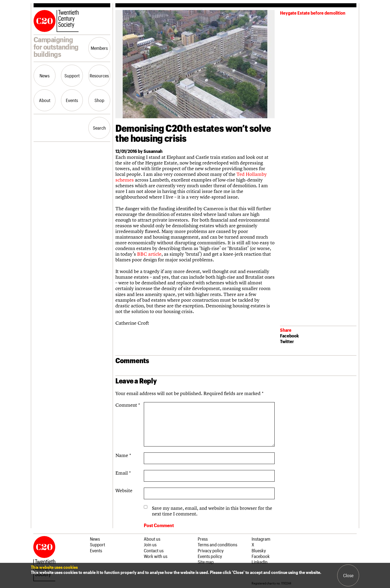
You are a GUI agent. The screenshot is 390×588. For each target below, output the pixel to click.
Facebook (289, 336)
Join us (150, 544)
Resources (99, 75)
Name (123, 455)
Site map (206, 562)
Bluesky (259, 550)
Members (99, 48)
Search (99, 128)
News (45, 75)
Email (123, 473)
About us (152, 539)
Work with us (156, 556)
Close (348, 575)
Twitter (287, 341)
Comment (128, 405)
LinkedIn (260, 562)
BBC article (149, 254)
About (45, 100)
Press (203, 539)
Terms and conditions (217, 544)
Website (124, 490)
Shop (99, 100)
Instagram (261, 539)
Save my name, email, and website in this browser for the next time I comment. (212, 511)
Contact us (154, 550)
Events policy (210, 556)
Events (72, 100)
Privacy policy (211, 550)
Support (72, 75)
